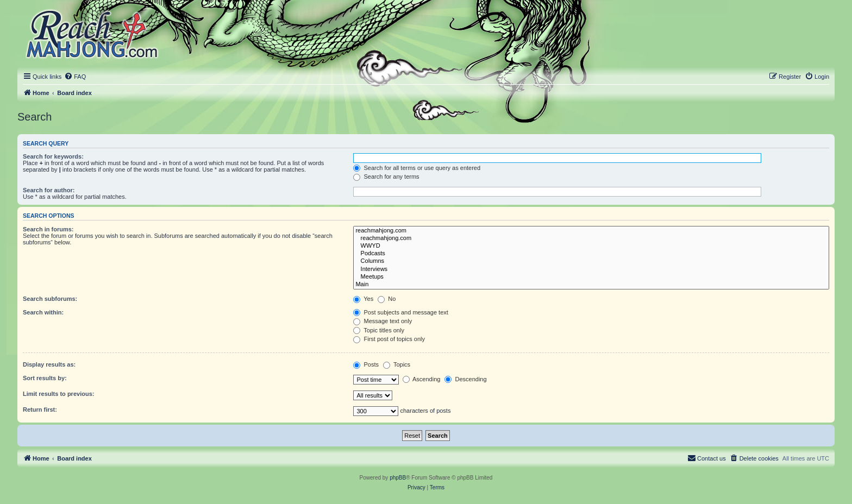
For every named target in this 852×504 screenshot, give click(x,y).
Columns (591, 261)
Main (591, 285)
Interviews (591, 269)
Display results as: (49, 364)
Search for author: (49, 190)
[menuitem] (75, 77)
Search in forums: (48, 229)
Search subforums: (50, 299)
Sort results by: (45, 378)
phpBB (398, 478)
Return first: (40, 409)
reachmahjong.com (591, 231)
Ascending (422, 379)
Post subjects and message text (400, 312)
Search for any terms (386, 177)
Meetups (591, 277)
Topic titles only (378, 330)
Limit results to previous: (58, 394)
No (387, 299)
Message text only (383, 321)
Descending (465, 379)
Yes (363, 299)
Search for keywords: (53, 156)
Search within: (43, 312)
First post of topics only (389, 339)
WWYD (591, 246)
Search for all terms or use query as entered (417, 168)
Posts (366, 364)
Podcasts (591, 254)
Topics (397, 364)
